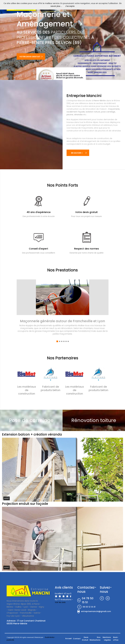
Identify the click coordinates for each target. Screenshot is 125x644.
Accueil (68, 638)
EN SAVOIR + (77, 153)
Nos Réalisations (95, 639)
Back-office (116, 639)
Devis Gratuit (85, 639)
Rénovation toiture (94, 420)
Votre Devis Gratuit (30, 57)
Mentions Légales (107, 639)
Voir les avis (60, 602)
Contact (77, 639)
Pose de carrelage (31, 420)
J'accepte (70, 6)
